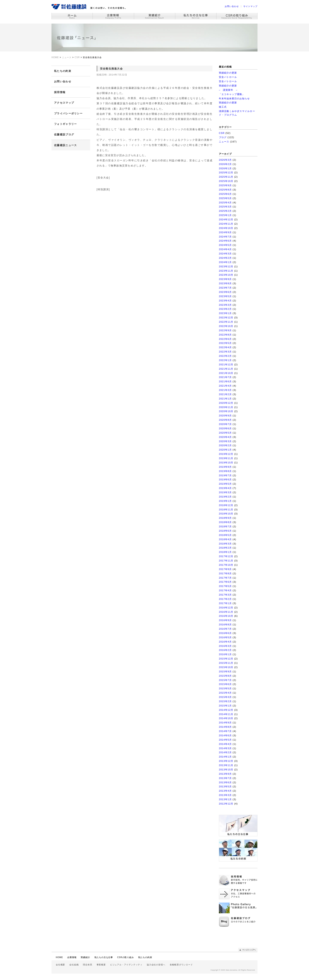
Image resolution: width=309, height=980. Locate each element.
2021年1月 (225, 399)
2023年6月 (225, 292)
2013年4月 (225, 791)
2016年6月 (225, 633)
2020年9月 (225, 416)
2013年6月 (225, 782)
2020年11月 (226, 407)
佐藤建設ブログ (64, 135)
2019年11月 (226, 458)
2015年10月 (226, 667)
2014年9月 (225, 723)
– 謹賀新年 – (228, 90)
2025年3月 (225, 207)
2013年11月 (226, 765)
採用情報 (60, 92)
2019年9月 (225, 467)
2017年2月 (225, 599)
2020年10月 (226, 411)
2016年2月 (225, 650)
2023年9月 (225, 279)
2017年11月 (226, 561)
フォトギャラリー (65, 124)
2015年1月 (225, 706)
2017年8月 (225, 573)
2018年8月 (225, 522)
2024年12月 (226, 219)
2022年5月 (225, 343)
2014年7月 (225, 731)
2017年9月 (225, 569)
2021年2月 (225, 394)
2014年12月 (226, 710)
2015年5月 (225, 688)
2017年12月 (226, 556)
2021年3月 (225, 390)
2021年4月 (225, 386)
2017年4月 (225, 590)
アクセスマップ (64, 103)
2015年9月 (225, 671)
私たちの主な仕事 (104, 957)
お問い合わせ (232, 6)
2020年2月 (225, 445)
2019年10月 (226, 463)
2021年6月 (225, 381)
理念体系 (87, 965)
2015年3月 (225, 697)
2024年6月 (225, 241)
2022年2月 (225, 356)
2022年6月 (225, 339)
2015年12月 (226, 659)
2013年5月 (225, 786)
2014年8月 (225, 727)
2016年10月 (226, 616)
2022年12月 (226, 318)
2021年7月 (225, 377)
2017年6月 (225, 582)
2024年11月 (226, 224)
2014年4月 (225, 744)
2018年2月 (225, 548)
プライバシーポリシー (68, 113)
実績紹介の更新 (228, 73)
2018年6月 (225, 531)
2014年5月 (225, 740)
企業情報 (72, 957)
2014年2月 (225, 752)
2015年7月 (225, 680)
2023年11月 (226, 271)
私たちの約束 (63, 71)
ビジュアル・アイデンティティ (126, 965)
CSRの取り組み (126, 957)
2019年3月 (225, 492)
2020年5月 (225, 433)
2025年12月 (226, 172)
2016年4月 (225, 642)
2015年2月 (225, 701)
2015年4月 (225, 693)
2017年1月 (225, 603)
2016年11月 (226, 612)
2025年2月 (225, 211)
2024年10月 (226, 228)
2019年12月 (226, 454)
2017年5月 (225, 586)
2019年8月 (225, 471)
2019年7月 (225, 475)
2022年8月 (225, 335)
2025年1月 (225, 215)
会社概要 (60, 965)
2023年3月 (225, 305)
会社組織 (74, 965)
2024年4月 (225, 249)
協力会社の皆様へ (156, 965)
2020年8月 (225, 420)
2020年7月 (225, 424)
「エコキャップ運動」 (232, 94)
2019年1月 (225, 501)
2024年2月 (225, 258)
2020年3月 (225, 441)
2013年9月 (225, 774)
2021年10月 (226, 373)
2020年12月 (226, 403)
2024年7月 (225, 237)
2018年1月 (225, 552)
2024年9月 (225, 232)
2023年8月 (225, 283)
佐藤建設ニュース (65, 145)
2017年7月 (225, 578)
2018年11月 (226, 510)
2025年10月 (226, 181)
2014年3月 (225, 748)
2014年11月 (226, 714)
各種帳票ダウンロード (181, 965)
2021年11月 (226, 369)
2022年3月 (225, 352)
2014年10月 (226, 718)
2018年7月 (225, 526)
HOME (59, 957)
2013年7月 (225, 778)
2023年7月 (225, 288)
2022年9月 (225, 330)
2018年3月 (225, 544)
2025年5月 (225, 198)
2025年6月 (225, 194)
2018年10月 (226, 514)
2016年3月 (225, 646)
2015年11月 (226, 663)
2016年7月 (225, 629)
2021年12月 (226, 364)
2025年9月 (225, 185)
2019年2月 (225, 497)
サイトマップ (250, 6)
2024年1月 (225, 262)
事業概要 (101, 965)
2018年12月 (226, 505)
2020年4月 (225, 437)
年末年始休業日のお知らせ (234, 98)
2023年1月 (225, 313)
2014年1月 (225, 757)
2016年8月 (225, 625)
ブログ (223, 137)
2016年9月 (225, 620)
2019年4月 (225, 488)
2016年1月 (225, 654)
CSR (222, 133)
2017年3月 (225, 595)
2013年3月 (225, 795)
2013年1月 (225, 799)
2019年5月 (225, 484)
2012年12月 (226, 804)
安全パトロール (228, 77)
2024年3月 (225, 254)
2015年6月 (225, 684)
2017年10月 (226, 565)
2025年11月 (226, 177)
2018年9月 (225, 518)
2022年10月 (226, 326)
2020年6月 (225, 428)
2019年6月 (225, 479)
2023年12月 (226, 266)
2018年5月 (225, 535)
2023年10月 (226, 275)
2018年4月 (225, 539)
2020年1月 (225, 450)
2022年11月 (226, 322)
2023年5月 (225, 296)
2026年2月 (225, 164)
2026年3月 (225, 160)
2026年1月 (225, 168)
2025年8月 (225, 190)
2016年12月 (226, 608)
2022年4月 (225, 347)
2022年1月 (225, 360)
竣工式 (223, 107)
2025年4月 (225, 203)
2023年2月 (225, 309)
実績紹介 (85, 957)
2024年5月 (225, 245)
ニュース (224, 142)
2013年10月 (226, 770)
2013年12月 (226, 761)
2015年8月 (225, 676)
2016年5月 (225, 637)
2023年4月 (225, 301)
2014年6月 (225, 735)
